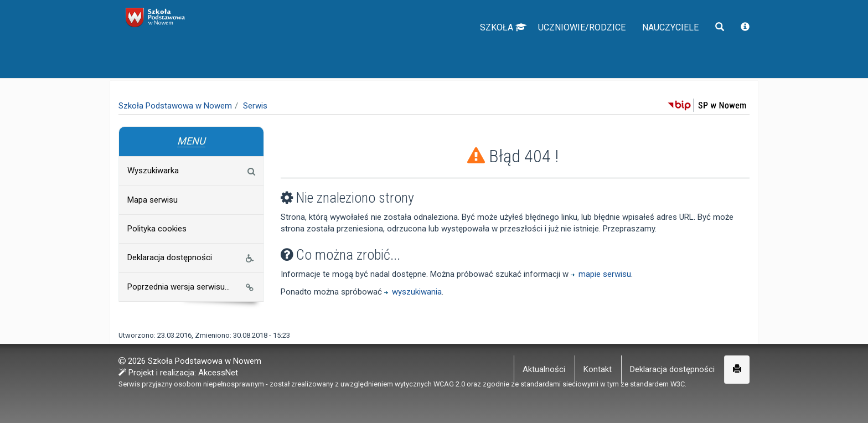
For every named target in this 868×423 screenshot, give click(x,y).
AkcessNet (218, 372)
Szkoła (471, 50)
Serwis (255, 106)
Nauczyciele (663, 50)
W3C (678, 383)
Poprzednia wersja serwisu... (191, 287)
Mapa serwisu (152, 200)
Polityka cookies (156, 229)
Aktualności (544, 369)
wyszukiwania (413, 293)
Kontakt (598, 369)
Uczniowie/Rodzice (560, 50)
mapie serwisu (601, 275)
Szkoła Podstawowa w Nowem (175, 106)
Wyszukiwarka (191, 171)
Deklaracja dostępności (192, 259)
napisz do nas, (150, 12)
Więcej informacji (541, 406)
